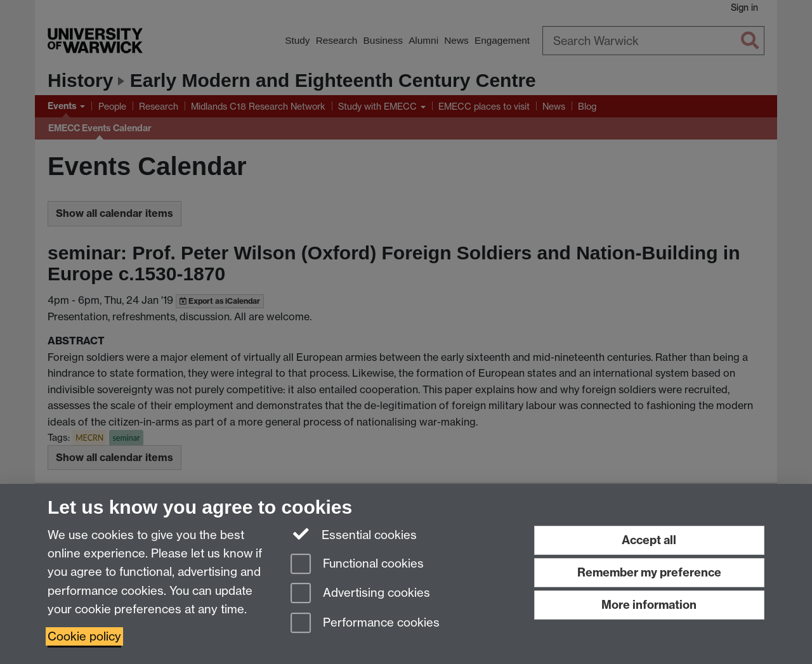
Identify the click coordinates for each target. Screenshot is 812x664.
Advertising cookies (360, 594)
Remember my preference (649, 572)
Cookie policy (84, 636)
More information (649, 605)
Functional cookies (357, 565)
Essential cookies (354, 534)
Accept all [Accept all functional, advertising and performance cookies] (649, 540)
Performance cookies (365, 624)
